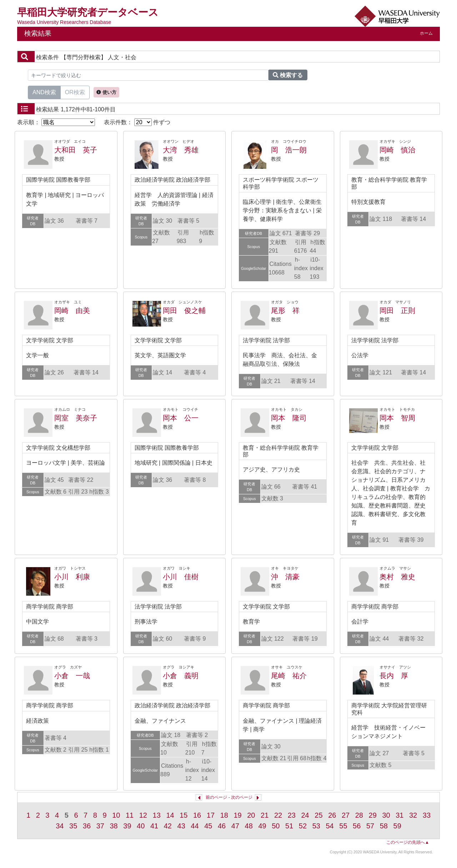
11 (130, 815)
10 (116, 815)
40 (141, 826)
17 (211, 815)
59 (397, 826)
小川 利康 (72, 577)
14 (170, 815)
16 (197, 815)
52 (303, 826)
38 (114, 826)
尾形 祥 (285, 311)
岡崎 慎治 (397, 150)
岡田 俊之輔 (184, 311)
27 (346, 815)
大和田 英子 (76, 150)
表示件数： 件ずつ (137, 122)
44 (195, 826)
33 (427, 815)
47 (235, 826)
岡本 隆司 (289, 418)
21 (265, 815)
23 (292, 815)
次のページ (242, 797)
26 (332, 815)
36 (87, 826)
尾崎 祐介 (289, 676)
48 (249, 826)
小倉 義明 (181, 676)
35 (73, 826)
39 (127, 826)
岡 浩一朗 (289, 150)
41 (154, 826)
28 (359, 815)
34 (60, 826)
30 (386, 815)
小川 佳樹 (181, 577)
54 (330, 826)
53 (316, 826)
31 (400, 815)
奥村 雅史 (397, 577)
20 (251, 815)
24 (305, 815)
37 (100, 826)
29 (373, 815)
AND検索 (44, 92)
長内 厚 (394, 676)
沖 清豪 (285, 577)
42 (168, 826)
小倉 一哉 (72, 676)
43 (181, 826)
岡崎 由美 (72, 311)
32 (413, 815)
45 (208, 826)
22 (278, 815)
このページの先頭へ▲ (408, 842)
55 (343, 826)
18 (224, 815)
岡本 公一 (181, 418)
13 (157, 815)
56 (357, 826)
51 (289, 826)
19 (237, 815)
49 (262, 826)
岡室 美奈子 (76, 418)
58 (384, 826)
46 (222, 826)
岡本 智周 (397, 418)
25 (318, 815)
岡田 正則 (397, 311)
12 (143, 815)
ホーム (426, 33)
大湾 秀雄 (181, 150)
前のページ (216, 797)
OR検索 (75, 92)
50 (276, 826)
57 (370, 826)
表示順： (56, 122)
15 (184, 815)
